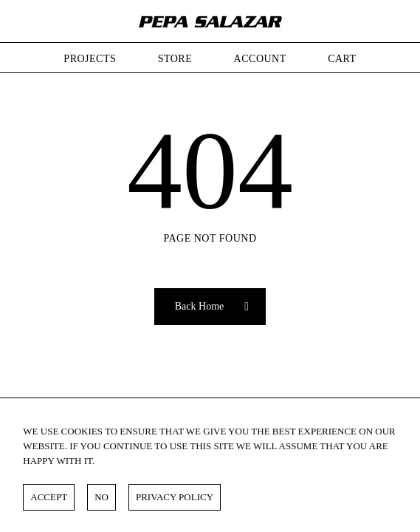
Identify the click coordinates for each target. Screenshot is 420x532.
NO (101, 497)
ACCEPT (49, 497)
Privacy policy (175, 497)
